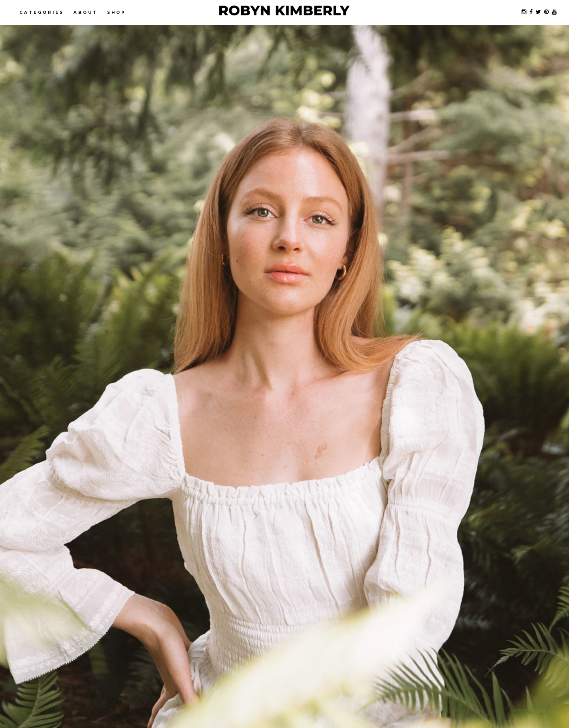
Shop (117, 12)
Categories (42, 12)
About (86, 12)
